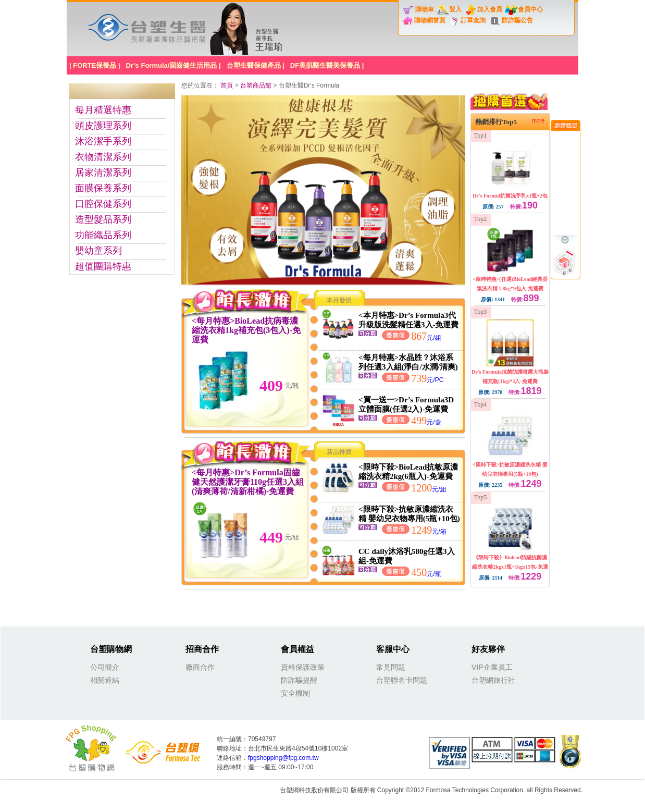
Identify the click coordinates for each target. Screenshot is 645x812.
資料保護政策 (303, 667)
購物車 (425, 9)
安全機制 (295, 693)
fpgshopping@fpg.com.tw (283, 758)
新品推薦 (339, 452)
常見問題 (391, 667)
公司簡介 (105, 667)
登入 (455, 9)
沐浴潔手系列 (103, 141)
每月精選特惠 (103, 110)
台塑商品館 (256, 85)
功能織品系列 (103, 235)
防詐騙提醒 (299, 680)
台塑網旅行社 (493, 680)
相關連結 (105, 680)
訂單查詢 (473, 20)
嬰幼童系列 (98, 251)
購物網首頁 (430, 20)
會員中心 (530, 9)
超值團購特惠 (103, 266)
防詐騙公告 (517, 20)
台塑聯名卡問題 (402, 680)
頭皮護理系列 (103, 126)
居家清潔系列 (103, 173)
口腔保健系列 (103, 204)
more (538, 120)
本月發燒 (339, 300)
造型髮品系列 (103, 219)
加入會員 (490, 9)
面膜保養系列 (103, 188)
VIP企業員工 (492, 667)
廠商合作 (200, 667)
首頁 (227, 85)
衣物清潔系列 (103, 157)
